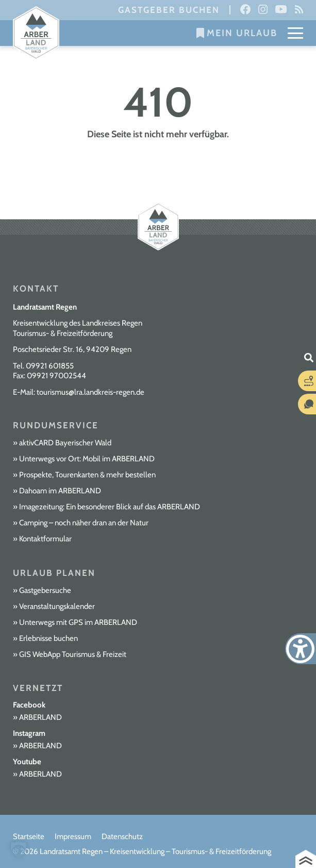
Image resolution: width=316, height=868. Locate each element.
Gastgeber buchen (169, 10)
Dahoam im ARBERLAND (60, 491)
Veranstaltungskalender (57, 606)
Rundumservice (56, 425)
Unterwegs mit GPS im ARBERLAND (78, 622)
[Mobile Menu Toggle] (295, 33)
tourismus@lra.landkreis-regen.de (90, 392)
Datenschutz (122, 837)
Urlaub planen (54, 573)
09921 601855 (50, 366)
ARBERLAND (40, 717)
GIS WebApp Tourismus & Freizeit (73, 654)
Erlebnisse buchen (48, 638)
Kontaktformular (45, 539)
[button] (19, 849)
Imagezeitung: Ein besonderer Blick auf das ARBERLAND (110, 507)
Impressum (73, 837)
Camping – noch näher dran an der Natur (84, 523)
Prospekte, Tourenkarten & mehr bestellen (87, 475)
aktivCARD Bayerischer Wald (65, 443)
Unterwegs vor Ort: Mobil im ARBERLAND (87, 459)
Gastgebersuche (45, 590)
